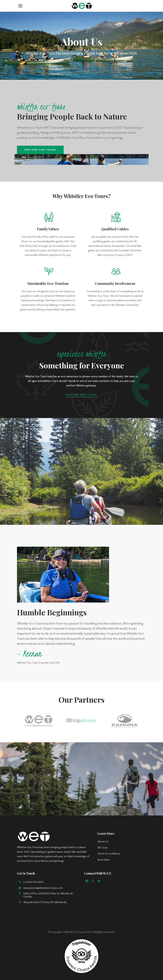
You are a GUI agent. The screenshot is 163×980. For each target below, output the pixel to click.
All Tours (103, 848)
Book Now (103, 860)
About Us (103, 841)
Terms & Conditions (109, 854)
